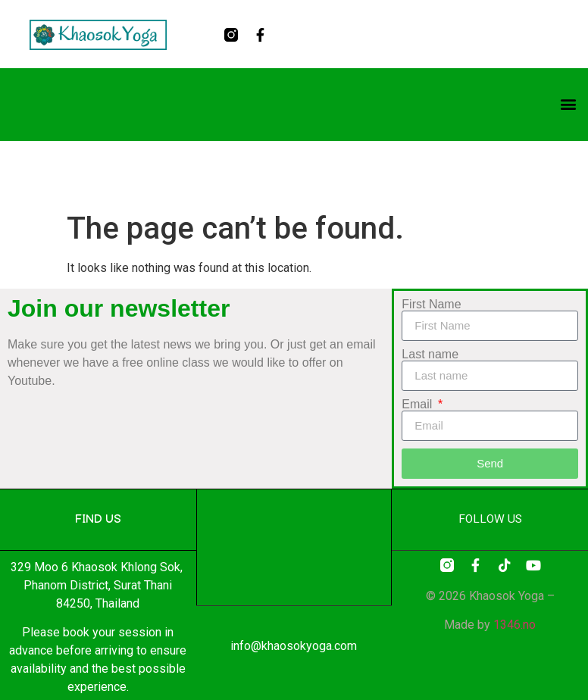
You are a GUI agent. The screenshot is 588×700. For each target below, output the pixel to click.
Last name (430, 355)
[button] (568, 103)
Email (418, 405)
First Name (431, 305)
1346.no (514, 625)
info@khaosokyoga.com (294, 646)
